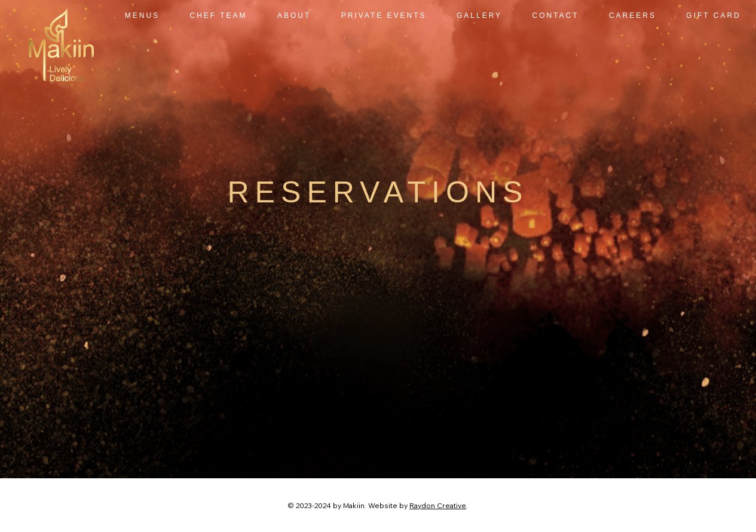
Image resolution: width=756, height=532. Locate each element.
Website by (389, 505)
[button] (384, 15)
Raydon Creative (438, 505)
